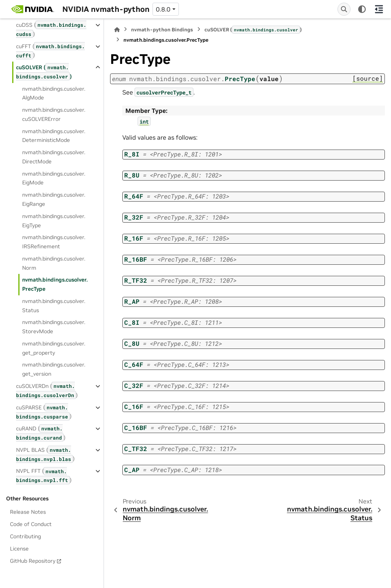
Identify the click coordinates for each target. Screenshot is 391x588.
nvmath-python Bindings (162, 30)
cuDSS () (51, 29)
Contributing (25, 536)
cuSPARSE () (44, 412)
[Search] (344, 9)
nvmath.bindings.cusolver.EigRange (54, 199)
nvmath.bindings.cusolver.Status (54, 306)
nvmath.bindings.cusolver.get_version (54, 369)
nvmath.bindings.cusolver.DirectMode (54, 157)
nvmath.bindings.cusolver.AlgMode (54, 93)
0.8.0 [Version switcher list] (163, 9)
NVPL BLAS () (45, 454)
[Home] (117, 30)
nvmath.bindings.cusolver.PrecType (55, 284)
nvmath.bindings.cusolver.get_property (54, 348)
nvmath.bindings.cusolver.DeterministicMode (54, 136)
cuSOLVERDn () (47, 390)
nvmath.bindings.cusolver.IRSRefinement (54, 242)
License (19, 549)
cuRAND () (41, 433)
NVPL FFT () (44, 476)
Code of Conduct (31, 524)
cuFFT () (50, 51)
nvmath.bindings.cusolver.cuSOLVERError (54, 114)
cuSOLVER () (44, 72)
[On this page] (379, 9)
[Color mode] (362, 9)
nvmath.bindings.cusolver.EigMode (54, 178)
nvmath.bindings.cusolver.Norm (54, 263)
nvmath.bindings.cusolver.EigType (54, 221)
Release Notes (28, 512)
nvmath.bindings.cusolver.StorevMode (54, 327)
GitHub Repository (33, 561)
